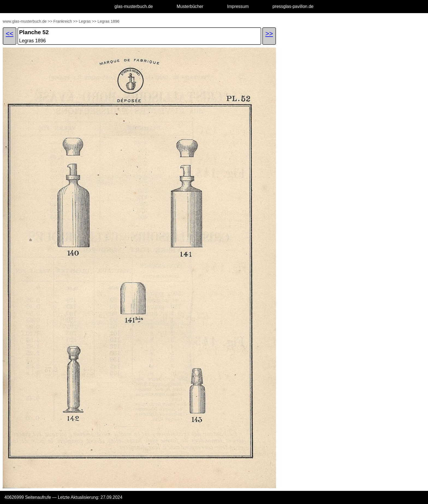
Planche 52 (34, 32)
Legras (85, 21)
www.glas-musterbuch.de (25, 21)
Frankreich (63, 21)
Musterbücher (190, 6)
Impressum (238, 6)
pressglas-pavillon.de (293, 6)
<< (10, 33)
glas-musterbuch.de (134, 6)
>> (50, 21)
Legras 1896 (108, 21)
